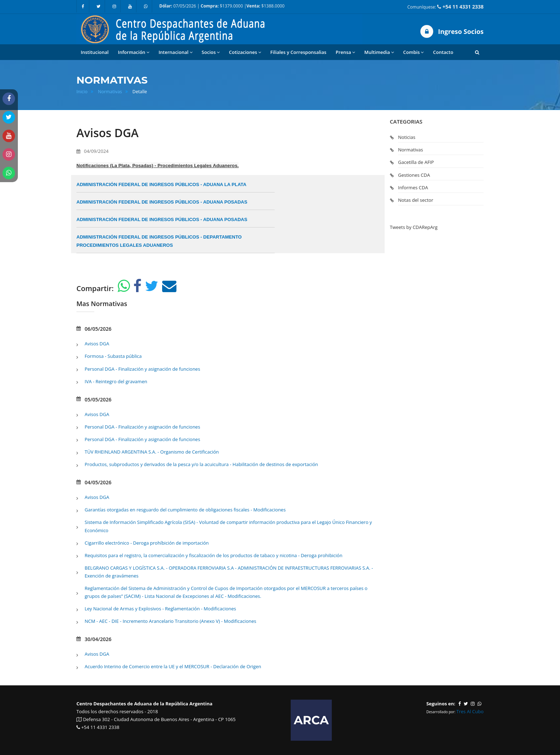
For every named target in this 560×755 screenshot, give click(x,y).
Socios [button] (211, 52)
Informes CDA (413, 187)
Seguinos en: (441, 704)
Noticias (407, 137)
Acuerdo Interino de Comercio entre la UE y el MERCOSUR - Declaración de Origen (173, 666)
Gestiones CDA (414, 175)
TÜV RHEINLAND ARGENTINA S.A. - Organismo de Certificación (152, 452)
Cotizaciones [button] (245, 52)
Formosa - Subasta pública (113, 356)
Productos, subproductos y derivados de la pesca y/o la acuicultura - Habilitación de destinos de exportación (201, 464)
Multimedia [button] (379, 52)
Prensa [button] (345, 52)
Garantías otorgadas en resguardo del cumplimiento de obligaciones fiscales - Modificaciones (185, 510)
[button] (477, 52)
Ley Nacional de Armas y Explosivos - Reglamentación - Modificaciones (160, 609)
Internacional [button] (176, 52)
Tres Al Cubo (470, 711)
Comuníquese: (446, 7)
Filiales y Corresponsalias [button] (298, 52)
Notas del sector (416, 200)
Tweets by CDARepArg (414, 227)
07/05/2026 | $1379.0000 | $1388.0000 (222, 6)
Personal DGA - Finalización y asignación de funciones (142, 369)
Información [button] (134, 52)
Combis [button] (414, 52)
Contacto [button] (443, 52)
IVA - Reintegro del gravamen (116, 381)
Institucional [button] (95, 52)
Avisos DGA (97, 344)
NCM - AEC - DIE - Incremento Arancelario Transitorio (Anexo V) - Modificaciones (170, 621)
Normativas (110, 92)
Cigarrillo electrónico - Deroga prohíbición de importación (147, 543)
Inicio (82, 92)
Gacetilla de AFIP (416, 162)
